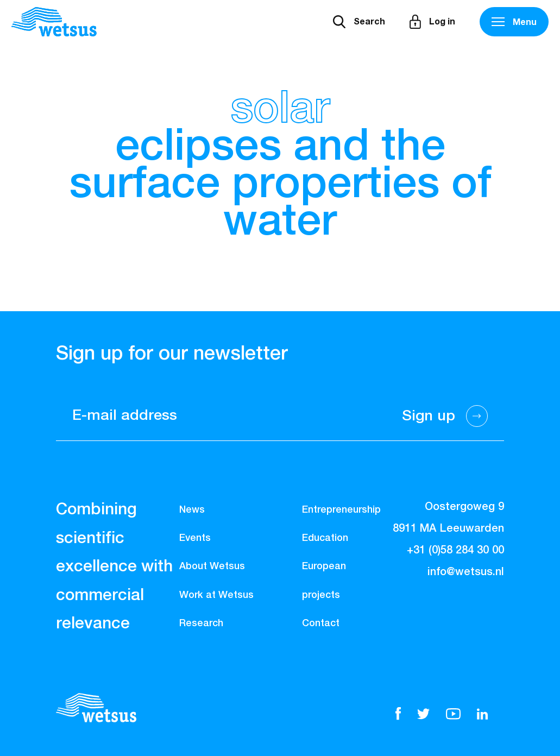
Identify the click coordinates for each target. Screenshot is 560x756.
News (192, 510)
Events (195, 538)
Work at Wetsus (216, 595)
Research (201, 623)
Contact (321, 623)
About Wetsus (212, 566)
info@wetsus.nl (466, 572)
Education (325, 538)
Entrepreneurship (341, 510)
